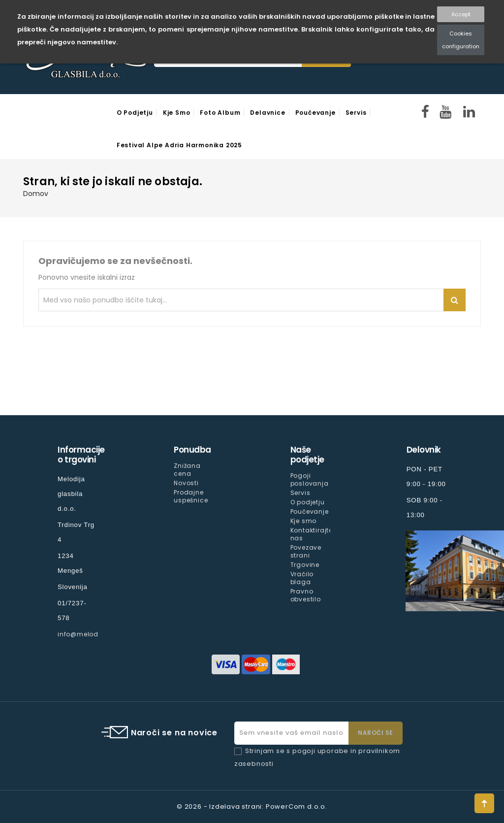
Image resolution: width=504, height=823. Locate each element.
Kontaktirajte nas (312, 534)
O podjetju (135, 113)
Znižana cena (187, 470)
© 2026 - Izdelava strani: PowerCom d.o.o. (252, 807)
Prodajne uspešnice (191, 496)
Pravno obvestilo (306, 595)
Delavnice (268, 113)
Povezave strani (306, 551)
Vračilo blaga (302, 578)
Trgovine (305, 565)
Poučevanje (315, 113)
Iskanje (455, 300)
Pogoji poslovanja (310, 479)
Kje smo (177, 113)
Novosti (186, 483)
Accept (461, 14)
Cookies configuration (461, 40)
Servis (356, 113)
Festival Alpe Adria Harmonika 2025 (179, 145)
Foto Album (220, 113)
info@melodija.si (86, 634)
